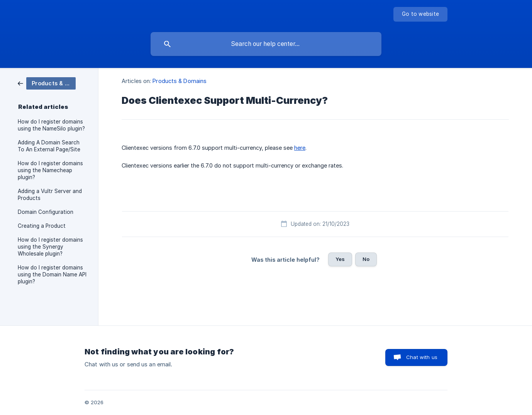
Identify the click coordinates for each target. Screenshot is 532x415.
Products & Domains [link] (180, 81)
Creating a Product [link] (42, 226)
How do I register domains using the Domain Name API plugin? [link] (52, 274)
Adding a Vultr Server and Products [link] (50, 195)
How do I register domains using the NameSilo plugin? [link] (51, 125)
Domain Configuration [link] (46, 212)
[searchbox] (266, 44)
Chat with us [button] (422, 357)
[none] (420, 14)
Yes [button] (340, 259)
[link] (47, 83)
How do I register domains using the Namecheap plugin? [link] (50, 170)
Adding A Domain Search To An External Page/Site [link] (49, 146)
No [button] (366, 259)
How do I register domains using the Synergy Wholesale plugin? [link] (50, 247)
